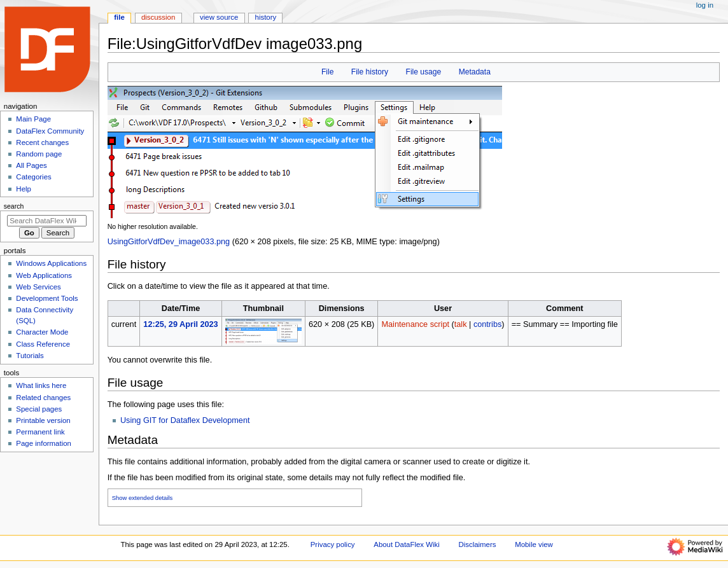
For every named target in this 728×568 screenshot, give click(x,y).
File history (370, 72)
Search (14, 206)
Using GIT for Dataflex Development (185, 420)
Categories (33, 177)
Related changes (43, 398)
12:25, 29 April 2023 (180, 324)
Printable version (43, 420)
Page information (44, 443)
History (266, 17)
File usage (424, 72)
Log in (705, 5)
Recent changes (42, 142)
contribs (487, 324)
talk (461, 324)
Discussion (158, 17)
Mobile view (534, 544)
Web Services (38, 287)
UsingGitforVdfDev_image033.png (169, 242)
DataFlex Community (50, 131)
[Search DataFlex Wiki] (47, 221)
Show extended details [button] (143, 498)
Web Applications (44, 275)
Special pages (39, 409)
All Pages (31, 165)
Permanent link (40, 432)
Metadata (475, 72)
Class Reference (43, 344)
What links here (41, 385)
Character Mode (42, 332)
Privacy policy (333, 544)
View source (219, 17)
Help (24, 189)
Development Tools (47, 298)
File (327, 72)
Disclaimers (477, 544)
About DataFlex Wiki (406, 544)
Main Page (33, 119)
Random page (39, 154)
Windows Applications (51, 263)
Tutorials (30, 356)
